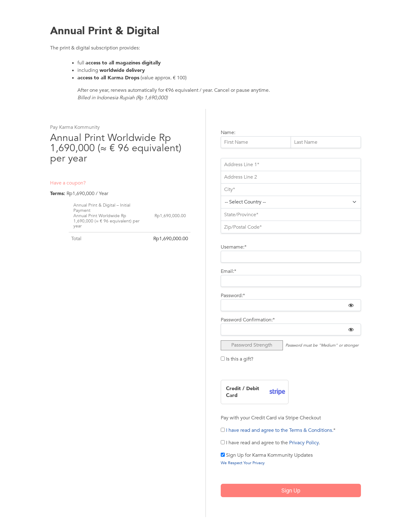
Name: (228, 133)
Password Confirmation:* (248, 320)
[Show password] (351, 305)
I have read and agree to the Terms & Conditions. (280, 430)
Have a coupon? (68, 183)
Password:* (233, 296)
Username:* (234, 247)
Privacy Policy (304, 443)
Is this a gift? (237, 359)
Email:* (229, 271)
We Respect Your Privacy (243, 463)
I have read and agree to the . (270, 443)
